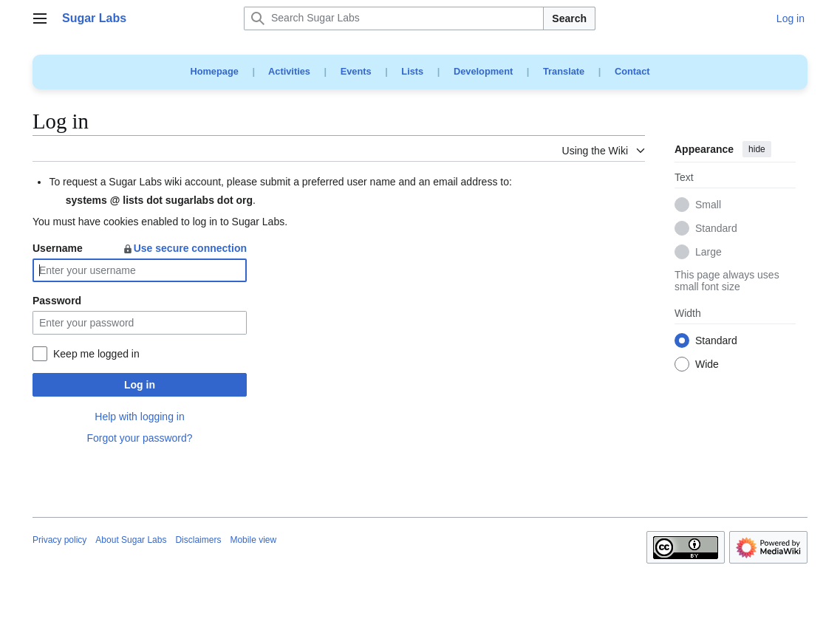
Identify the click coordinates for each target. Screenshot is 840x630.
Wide (707, 365)
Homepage (214, 71)
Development (483, 71)
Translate (564, 71)
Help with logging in (139, 417)
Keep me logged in (96, 354)
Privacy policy (59, 540)
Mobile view (253, 540)
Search (569, 18)
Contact (632, 71)
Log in (140, 385)
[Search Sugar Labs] (394, 18)
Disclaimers (198, 540)
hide (757, 149)
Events (356, 71)
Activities (289, 71)
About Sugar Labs (131, 540)
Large (708, 253)
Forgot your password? (139, 438)
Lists (412, 71)
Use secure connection (184, 248)
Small (708, 205)
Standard (716, 229)
